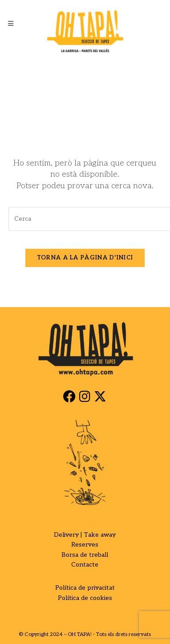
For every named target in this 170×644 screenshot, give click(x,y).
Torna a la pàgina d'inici (85, 258)
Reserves (85, 545)
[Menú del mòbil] (11, 24)
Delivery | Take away (85, 535)
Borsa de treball (85, 555)
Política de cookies (85, 598)
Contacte (85, 565)
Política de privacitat (85, 588)
